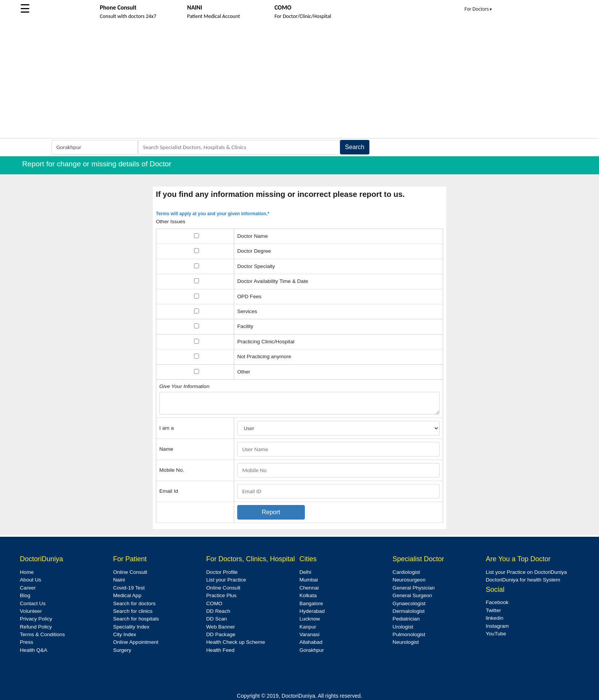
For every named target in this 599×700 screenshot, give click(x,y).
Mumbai (309, 580)
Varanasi (310, 634)
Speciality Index (131, 627)
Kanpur (308, 627)
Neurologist (406, 642)
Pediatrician (406, 619)
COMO (214, 603)
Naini (119, 580)
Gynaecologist (409, 603)
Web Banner (221, 627)
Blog (25, 595)
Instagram (497, 626)
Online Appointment (136, 642)
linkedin (494, 618)
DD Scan (217, 619)
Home (27, 572)
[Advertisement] (299, 81)
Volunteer (31, 611)
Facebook (497, 602)
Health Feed (220, 650)
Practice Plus (221, 595)
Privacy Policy (36, 619)
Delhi (305, 572)
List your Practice (226, 580)
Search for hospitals (136, 619)
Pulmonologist (409, 634)
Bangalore (311, 603)
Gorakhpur (312, 650)
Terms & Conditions (42, 634)
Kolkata (308, 595)
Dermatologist (409, 611)
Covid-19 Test (129, 588)
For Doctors (479, 9)
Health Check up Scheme (236, 642)
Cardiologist (406, 572)
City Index (125, 634)
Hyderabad (312, 611)
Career (28, 588)
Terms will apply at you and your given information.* (213, 214)
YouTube (496, 634)
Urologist (403, 627)
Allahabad (311, 642)
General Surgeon (413, 595)
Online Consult (130, 572)
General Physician (414, 588)
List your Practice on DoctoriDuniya (526, 572)
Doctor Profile (222, 572)
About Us (31, 580)
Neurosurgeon (409, 580)
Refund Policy (36, 627)
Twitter (493, 610)
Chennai (309, 588)
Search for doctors (134, 603)
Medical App (127, 595)
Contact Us (33, 603)
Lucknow (310, 619)
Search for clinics (133, 611)
